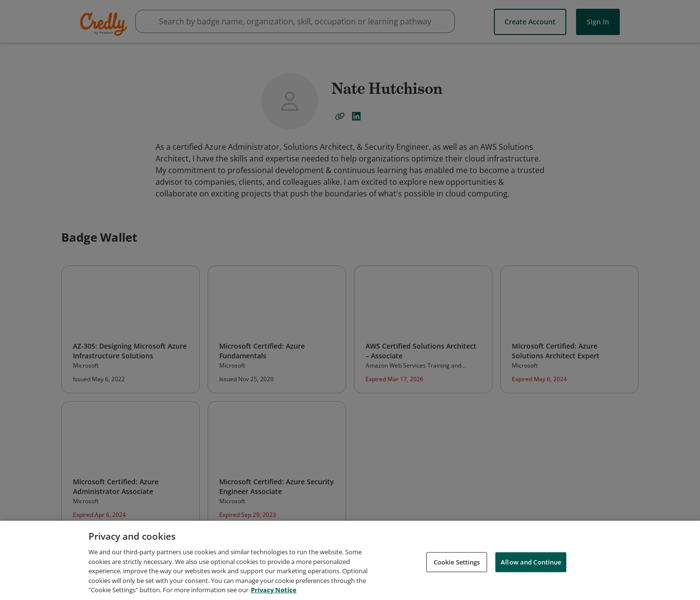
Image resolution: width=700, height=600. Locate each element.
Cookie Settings (457, 562)
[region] (350, 560)
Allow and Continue (531, 562)
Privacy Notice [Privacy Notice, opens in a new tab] (274, 590)
